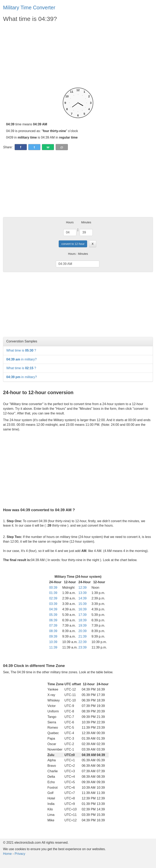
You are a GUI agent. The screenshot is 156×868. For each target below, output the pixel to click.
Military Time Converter (29, 8)
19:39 (82, 625)
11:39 (53, 647)
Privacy (20, 854)
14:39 (82, 598)
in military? (21, 359)
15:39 (82, 604)
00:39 (53, 588)
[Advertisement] (78, 55)
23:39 (82, 647)
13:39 (82, 593)
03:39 (53, 604)
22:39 (82, 642)
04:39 (53, 609)
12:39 (82, 588)
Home (7, 854)
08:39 (53, 631)
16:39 (82, 609)
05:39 (53, 615)
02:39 (53, 598)
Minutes (86, 222)
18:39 (82, 620)
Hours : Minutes (78, 254)
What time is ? (21, 350)
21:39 (82, 636)
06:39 (53, 620)
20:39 (82, 631)
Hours (70, 222)
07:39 (53, 625)
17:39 (82, 615)
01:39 (53, 593)
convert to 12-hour (73, 244)
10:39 (53, 642)
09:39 (53, 636)
